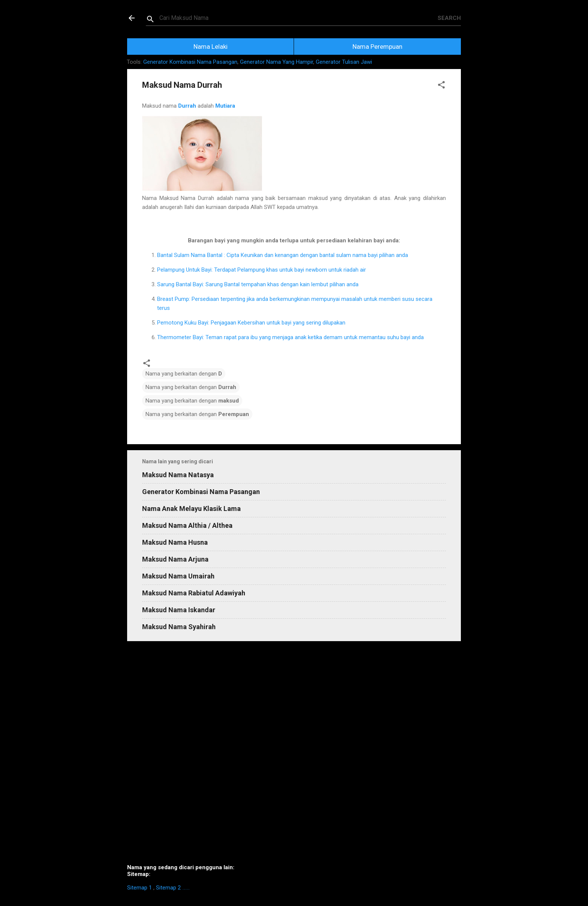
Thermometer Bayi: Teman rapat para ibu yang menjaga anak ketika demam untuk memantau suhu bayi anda (290, 337)
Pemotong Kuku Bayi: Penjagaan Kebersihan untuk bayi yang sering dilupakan (251, 323)
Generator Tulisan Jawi (344, 62)
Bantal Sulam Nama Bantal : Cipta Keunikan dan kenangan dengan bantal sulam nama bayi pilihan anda (283, 255)
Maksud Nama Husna (175, 542)
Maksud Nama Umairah (178, 576)
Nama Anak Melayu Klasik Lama (191, 509)
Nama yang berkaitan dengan (184, 374)
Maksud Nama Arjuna (175, 559)
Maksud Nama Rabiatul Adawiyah (194, 593)
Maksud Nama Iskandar (179, 610)
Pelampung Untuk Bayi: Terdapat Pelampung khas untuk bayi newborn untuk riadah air (262, 270)
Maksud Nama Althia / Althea (187, 525)
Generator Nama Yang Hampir (277, 62)
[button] (441, 86)
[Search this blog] (298, 18)
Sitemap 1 (139, 888)
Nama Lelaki (211, 47)
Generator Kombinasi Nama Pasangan (190, 62)
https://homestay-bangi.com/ (186, 889)
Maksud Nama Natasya (178, 475)
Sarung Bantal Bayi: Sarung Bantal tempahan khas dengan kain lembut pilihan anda (258, 284)
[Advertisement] (294, 756)
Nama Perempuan (377, 47)
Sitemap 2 (168, 888)
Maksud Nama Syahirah (179, 627)
